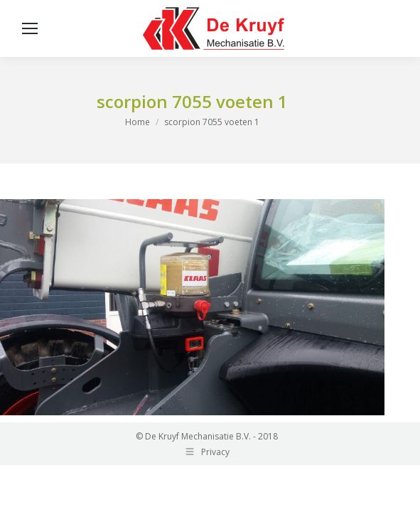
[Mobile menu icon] (30, 28)
